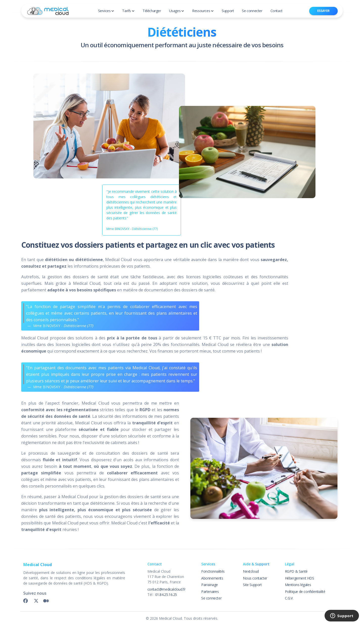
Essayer (323, 11)
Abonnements (212, 578)
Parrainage (210, 585)
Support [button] (228, 11)
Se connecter (211, 598)
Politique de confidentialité (305, 592)
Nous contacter (255, 578)
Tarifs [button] (128, 11)
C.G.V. (289, 598)
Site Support (252, 585)
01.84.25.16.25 (166, 595)
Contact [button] (277, 11)
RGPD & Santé (296, 571)
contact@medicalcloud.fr (166, 589)
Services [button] (106, 11)
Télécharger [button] (152, 11)
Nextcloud (251, 571)
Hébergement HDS (300, 578)
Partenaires (210, 592)
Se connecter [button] (252, 11)
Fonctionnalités (213, 571)
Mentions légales (298, 585)
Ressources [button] (203, 11)
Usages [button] (177, 11)
